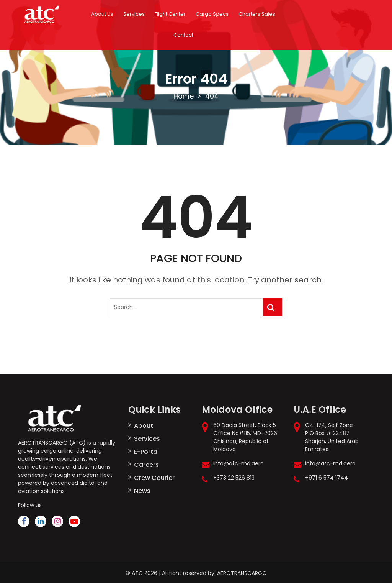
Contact (183, 35)
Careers (146, 465)
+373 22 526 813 (234, 478)
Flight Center (170, 14)
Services (134, 14)
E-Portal (146, 452)
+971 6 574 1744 (327, 478)
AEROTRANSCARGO (242, 573)
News (142, 491)
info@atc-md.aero (238, 463)
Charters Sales (257, 14)
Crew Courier (154, 478)
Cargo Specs (212, 14)
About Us (102, 14)
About (144, 426)
